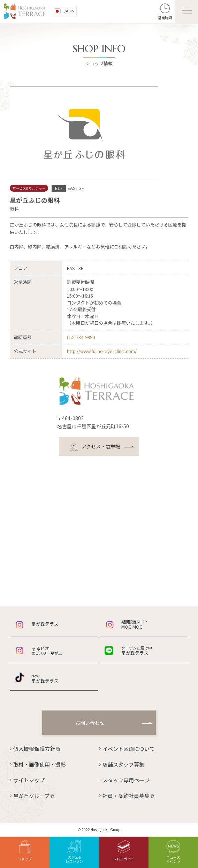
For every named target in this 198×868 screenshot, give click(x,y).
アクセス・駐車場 (95, 447)
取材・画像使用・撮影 (39, 764)
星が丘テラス (45, 624)
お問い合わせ (90, 723)
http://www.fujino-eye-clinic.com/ (102, 351)
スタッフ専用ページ (126, 780)
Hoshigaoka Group (106, 829)
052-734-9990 (81, 337)
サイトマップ (29, 780)
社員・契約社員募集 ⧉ (128, 796)
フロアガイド (124, 851)
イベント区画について (129, 749)
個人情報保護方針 (37, 749)
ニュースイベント (173, 852)
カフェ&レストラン (74, 852)
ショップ (25, 851)
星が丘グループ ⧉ (34, 796)
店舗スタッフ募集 (123, 764)
